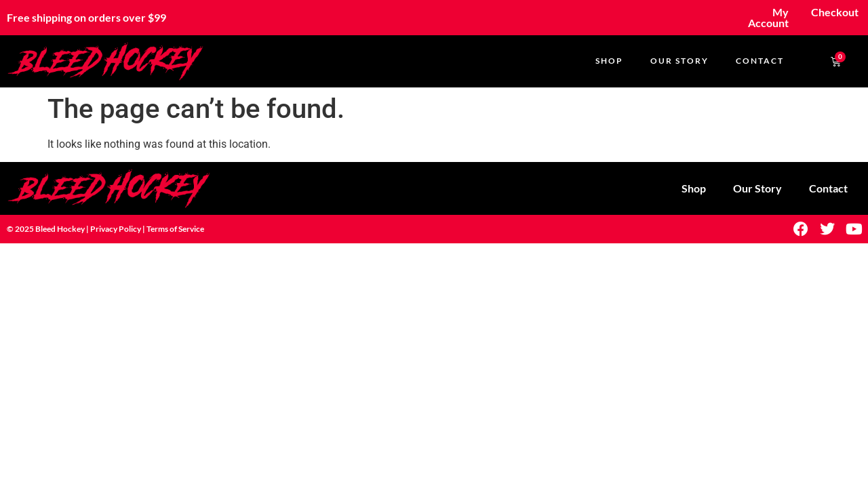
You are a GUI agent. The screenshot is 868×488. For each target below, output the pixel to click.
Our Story (679, 61)
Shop (609, 61)
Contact (760, 61)
